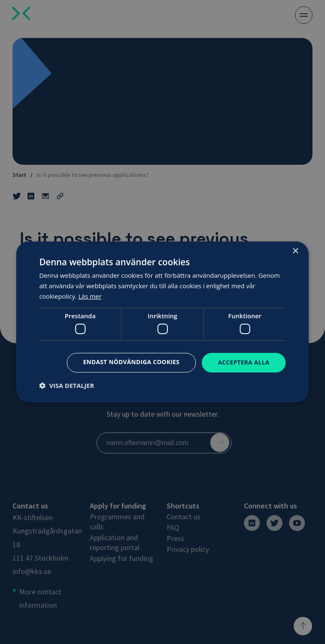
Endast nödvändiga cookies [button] (131, 362)
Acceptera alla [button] (244, 362)
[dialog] (162, 322)
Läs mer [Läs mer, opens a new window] (90, 296)
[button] (67, 385)
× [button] (295, 251)
